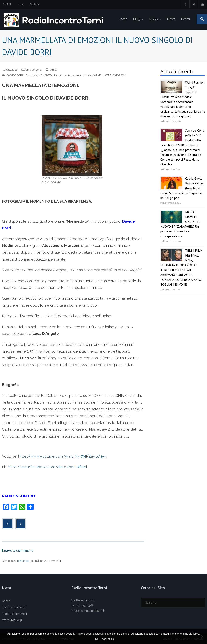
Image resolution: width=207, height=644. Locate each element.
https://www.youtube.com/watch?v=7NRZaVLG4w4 (63, 456)
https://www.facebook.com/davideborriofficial (48, 467)
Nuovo (57, 75)
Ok (97, 639)
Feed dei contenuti (14, 607)
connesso (23, 561)
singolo (80, 75)
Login (21, 4)
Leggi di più (107, 639)
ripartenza (68, 75)
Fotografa (31, 75)
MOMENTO (45, 75)
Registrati (35, 4)
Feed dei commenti (15, 614)
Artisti (54, 70)
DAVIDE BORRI (16, 75)
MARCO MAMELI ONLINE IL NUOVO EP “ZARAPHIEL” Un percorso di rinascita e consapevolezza (180, 224)
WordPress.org (12, 620)
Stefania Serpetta (31, 70)
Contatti (7, 4)
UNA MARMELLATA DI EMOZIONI (105, 75)
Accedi (7, 601)
